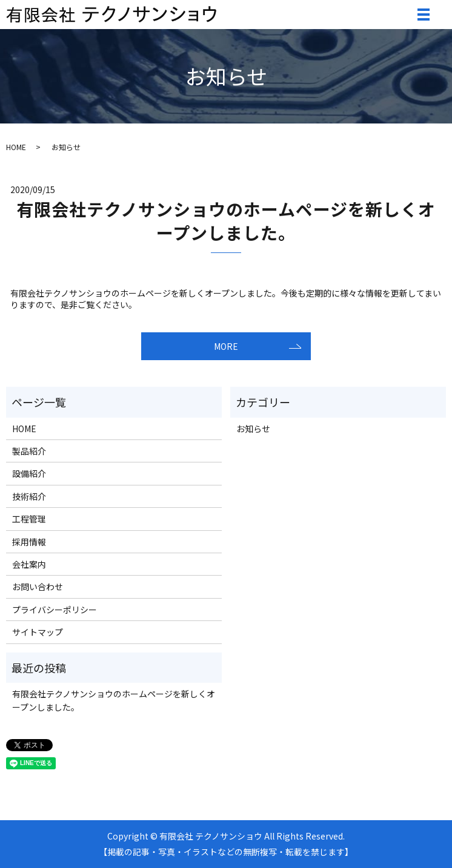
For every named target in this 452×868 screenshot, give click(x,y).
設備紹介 (29, 473)
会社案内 (29, 564)
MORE (226, 346)
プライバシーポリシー (55, 610)
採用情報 (29, 542)
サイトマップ (38, 632)
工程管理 (29, 519)
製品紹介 (29, 451)
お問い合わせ (38, 587)
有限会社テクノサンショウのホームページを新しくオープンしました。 (226, 221)
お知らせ (253, 429)
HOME (16, 147)
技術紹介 (29, 496)
